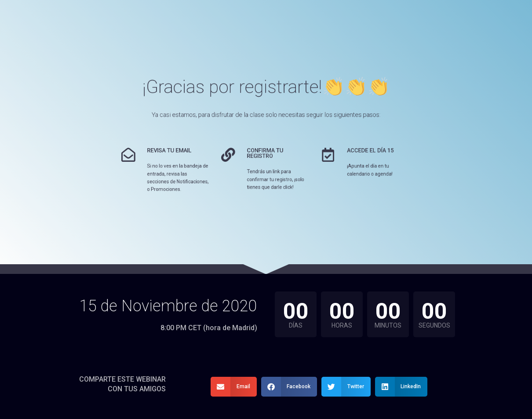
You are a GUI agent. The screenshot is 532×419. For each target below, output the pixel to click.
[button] (234, 387)
